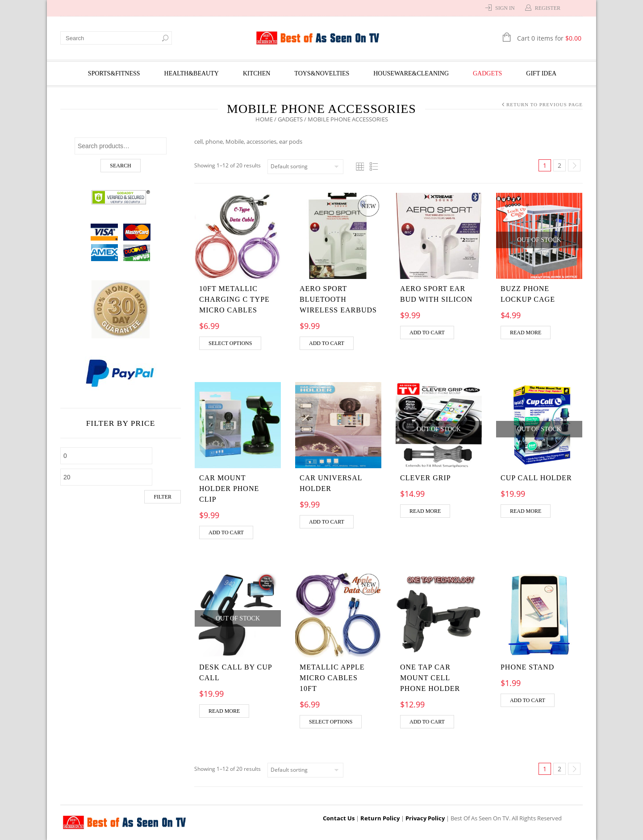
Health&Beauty (192, 73)
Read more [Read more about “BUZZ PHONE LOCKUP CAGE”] (526, 333)
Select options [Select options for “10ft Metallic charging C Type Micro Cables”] (230, 343)
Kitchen (257, 73)
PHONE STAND (527, 667)
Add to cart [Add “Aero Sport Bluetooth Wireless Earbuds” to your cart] (327, 343)
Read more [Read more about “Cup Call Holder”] (526, 511)
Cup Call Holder (536, 478)
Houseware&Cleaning (411, 73)
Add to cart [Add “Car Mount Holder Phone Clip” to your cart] (226, 532)
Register (548, 8)
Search (120, 166)
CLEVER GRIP (426, 478)
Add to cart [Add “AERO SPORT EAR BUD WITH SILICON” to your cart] (427, 333)
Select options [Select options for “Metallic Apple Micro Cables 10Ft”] (331, 722)
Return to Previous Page (545, 104)
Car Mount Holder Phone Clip (229, 489)
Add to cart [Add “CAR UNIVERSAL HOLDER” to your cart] (327, 522)
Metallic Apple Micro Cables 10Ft (332, 678)
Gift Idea (541, 73)
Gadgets (487, 73)
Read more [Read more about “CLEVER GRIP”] (425, 511)
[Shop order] (305, 167)
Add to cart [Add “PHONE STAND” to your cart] (528, 700)
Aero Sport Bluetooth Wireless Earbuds (338, 299)
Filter (163, 497)
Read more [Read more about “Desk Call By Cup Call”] (224, 711)
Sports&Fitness (114, 73)
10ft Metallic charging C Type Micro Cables (234, 299)
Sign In (505, 8)
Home (264, 119)
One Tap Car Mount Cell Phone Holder (430, 678)
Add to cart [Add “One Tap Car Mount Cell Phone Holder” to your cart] (427, 722)
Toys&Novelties (322, 73)
